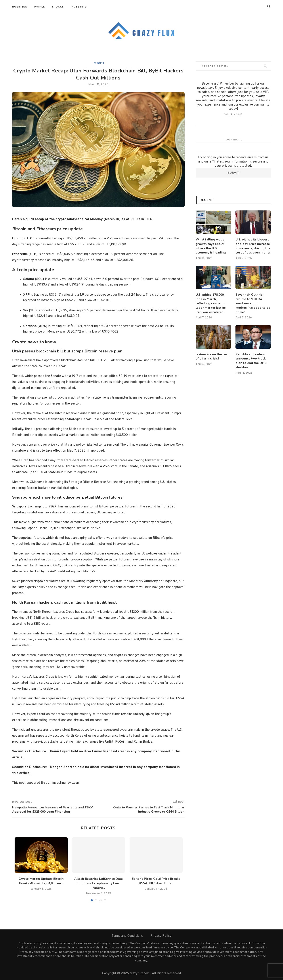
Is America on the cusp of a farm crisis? (213, 357)
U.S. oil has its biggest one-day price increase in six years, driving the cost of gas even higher (253, 246)
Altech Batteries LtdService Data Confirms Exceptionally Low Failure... (98, 883)
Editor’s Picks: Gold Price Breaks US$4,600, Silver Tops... (156, 881)
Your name (233, 119)
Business (20, 7)
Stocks (58, 7)
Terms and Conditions (127, 936)
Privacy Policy (161, 936)
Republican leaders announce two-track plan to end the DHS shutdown (251, 361)
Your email (233, 144)
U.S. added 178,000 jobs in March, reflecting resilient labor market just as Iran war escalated (211, 303)
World (40, 7)
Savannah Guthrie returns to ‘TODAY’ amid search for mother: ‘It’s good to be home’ (253, 303)
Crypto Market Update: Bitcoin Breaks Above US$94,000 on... (41, 881)
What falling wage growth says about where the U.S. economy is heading (211, 246)
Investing (79, 7)
